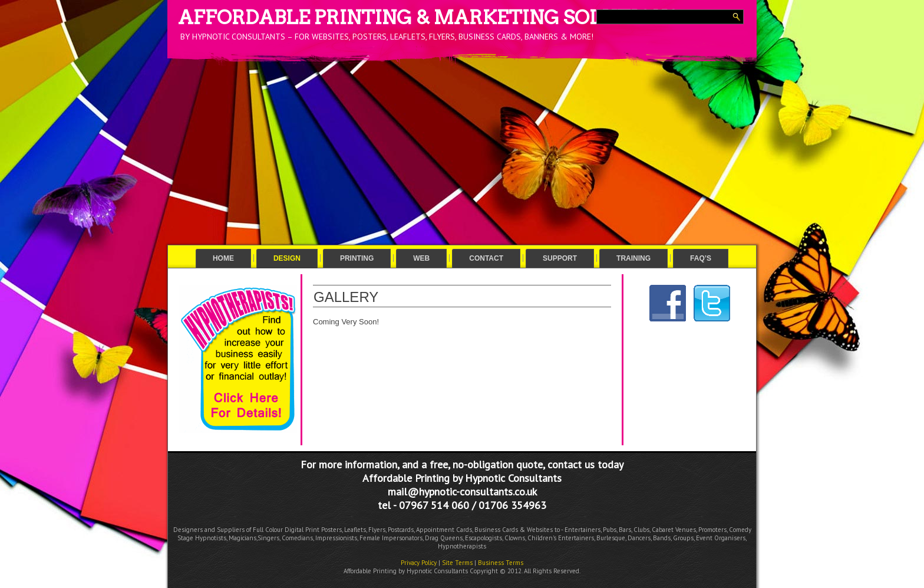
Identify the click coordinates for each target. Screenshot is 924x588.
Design (287, 258)
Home (223, 258)
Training (633, 258)
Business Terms (501, 563)
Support (560, 258)
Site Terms (457, 563)
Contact (486, 258)
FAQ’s (701, 258)
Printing (357, 258)
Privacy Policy (419, 563)
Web (421, 258)
